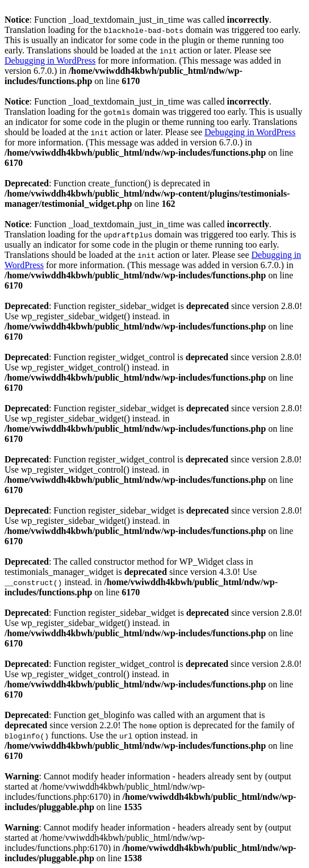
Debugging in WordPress (50, 60)
